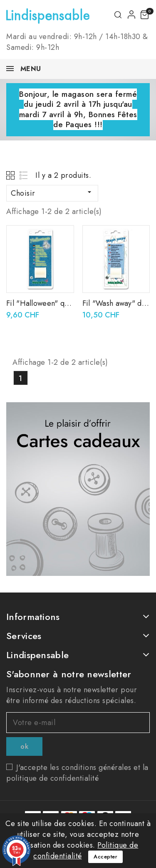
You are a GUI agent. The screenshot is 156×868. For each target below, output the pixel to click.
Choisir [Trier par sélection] (52, 193)
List (24, 175)
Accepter (105, 857)
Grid (11, 175)
